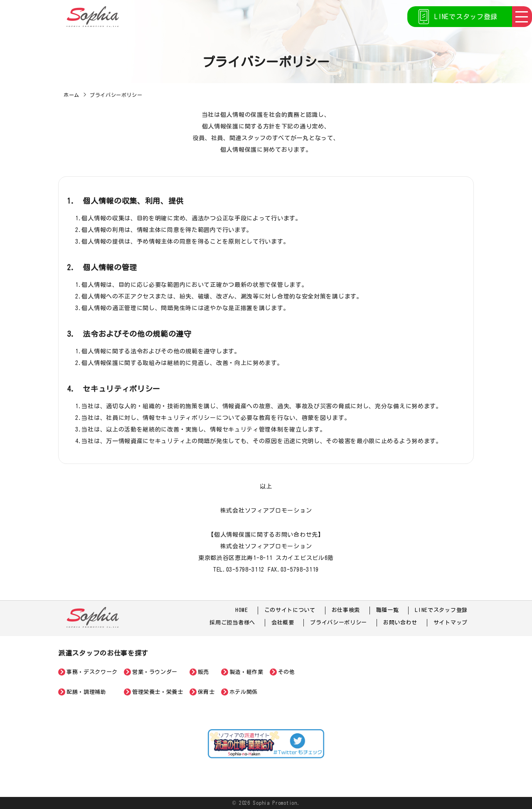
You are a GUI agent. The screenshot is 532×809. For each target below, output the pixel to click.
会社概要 (283, 623)
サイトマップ (451, 623)
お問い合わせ (400, 623)
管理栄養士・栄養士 (158, 692)
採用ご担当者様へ (232, 623)
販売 (203, 672)
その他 (287, 672)
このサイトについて (290, 610)
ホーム (71, 95)
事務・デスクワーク (92, 672)
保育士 (206, 692)
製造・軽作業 (246, 672)
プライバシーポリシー (339, 623)
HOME (242, 610)
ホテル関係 (244, 692)
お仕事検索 (346, 610)
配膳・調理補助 (86, 692)
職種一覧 (388, 610)
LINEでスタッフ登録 (466, 17)
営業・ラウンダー (155, 672)
